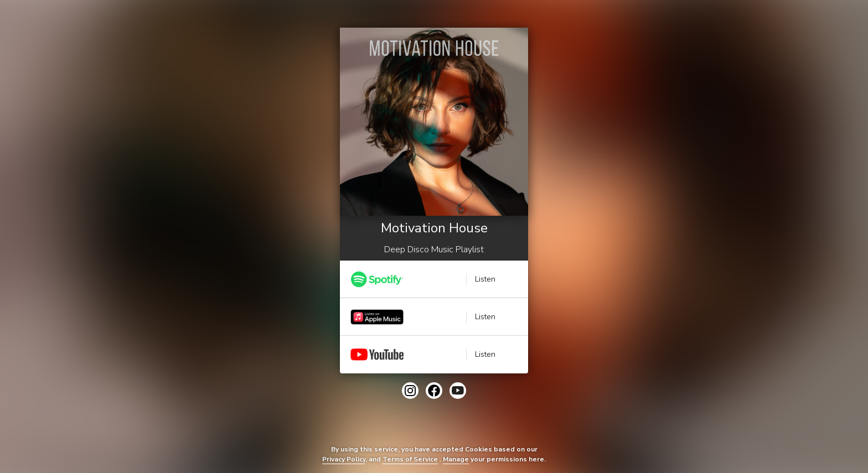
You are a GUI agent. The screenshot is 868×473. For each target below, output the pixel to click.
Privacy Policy (344, 459)
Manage (456, 459)
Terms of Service (410, 459)
